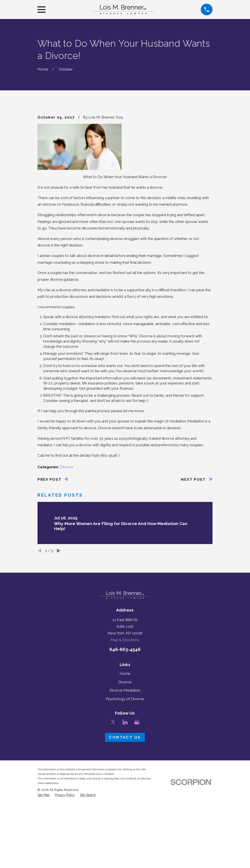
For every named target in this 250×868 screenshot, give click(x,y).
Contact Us (125, 812)
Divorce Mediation (125, 765)
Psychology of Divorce (125, 773)
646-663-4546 (125, 724)
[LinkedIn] (125, 796)
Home (125, 748)
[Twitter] (113, 796)
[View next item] (59, 625)
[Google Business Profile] (137, 796)
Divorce (67, 541)
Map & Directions (125, 714)
